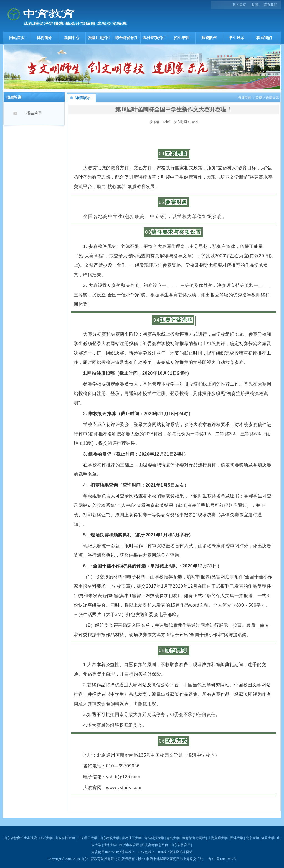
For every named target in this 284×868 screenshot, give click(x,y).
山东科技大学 (65, 838)
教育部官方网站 (194, 838)
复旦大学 (268, 838)
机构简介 (44, 38)
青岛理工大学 (132, 838)
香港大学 (237, 838)
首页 (259, 98)
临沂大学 (46, 838)
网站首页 (17, 38)
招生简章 (34, 113)
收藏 (255, 5)
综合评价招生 (127, 38)
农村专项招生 (154, 38)
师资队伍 (209, 38)
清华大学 (110, 845)
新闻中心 (72, 38)
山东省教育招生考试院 (20, 838)
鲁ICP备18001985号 (222, 859)
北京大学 (252, 838)
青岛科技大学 (154, 838)
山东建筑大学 (110, 838)
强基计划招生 (99, 38)
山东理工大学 (87, 838)
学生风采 (237, 38)
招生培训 (182, 38)
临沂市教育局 (129, 845)
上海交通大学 (218, 838)
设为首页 (239, 5)
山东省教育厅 (181, 845)
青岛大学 (173, 838)
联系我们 (270, 5)
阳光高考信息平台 (155, 845)
